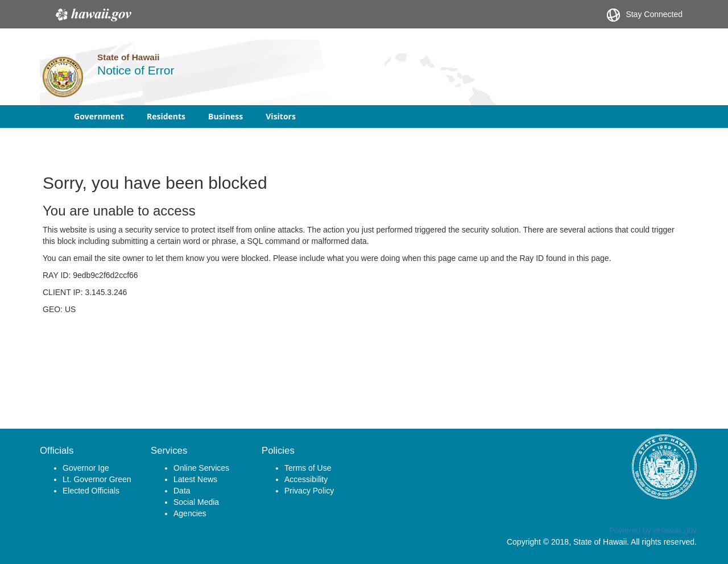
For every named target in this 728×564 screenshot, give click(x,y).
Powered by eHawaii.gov (653, 530)
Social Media (196, 502)
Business (226, 116)
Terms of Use (308, 468)
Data (182, 491)
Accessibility (306, 479)
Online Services (201, 468)
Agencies (190, 513)
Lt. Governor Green (97, 479)
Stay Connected (645, 15)
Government (99, 116)
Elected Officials (91, 491)
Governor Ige (86, 468)
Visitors (281, 116)
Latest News (195, 479)
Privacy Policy (309, 491)
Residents (166, 116)
